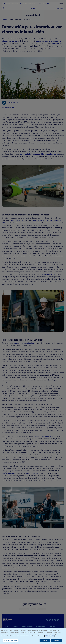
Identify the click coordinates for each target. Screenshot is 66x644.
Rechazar (57, 640)
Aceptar (45, 640)
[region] (33, 636)
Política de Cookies (49, 636)
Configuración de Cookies (10, 640)
